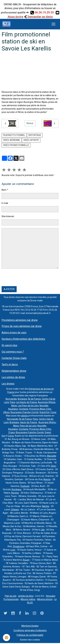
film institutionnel (14, 135)
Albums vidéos (28, 599)
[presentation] (26, 277)
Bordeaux (17, 489)
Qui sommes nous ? (13, 352)
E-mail (5, 203)
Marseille (52, 456)
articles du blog (26, 596)
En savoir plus (9, 345)
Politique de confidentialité (30, 635)
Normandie (11, 399)
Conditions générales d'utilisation (30, 630)
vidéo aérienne (12, 140)
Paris (12, 402)
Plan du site (11, 596)
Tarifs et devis (10, 364)
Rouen (26, 560)
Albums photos (45, 599)
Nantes (46, 506)
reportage (35, 135)
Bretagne (22, 399)
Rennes (15, 493)
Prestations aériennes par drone (20, 320)
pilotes (24, 416)
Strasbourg (19, 546)
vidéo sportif (31, 140)
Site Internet (8, 216)
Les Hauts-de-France (26, 402)
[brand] (7, 24)
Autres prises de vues (14, 333)
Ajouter (9, 289)
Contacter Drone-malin (14, 358)
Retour (30, 123)
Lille (43, 530)
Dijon (54, 466)
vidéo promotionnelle (16, 145)
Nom (4, 190)
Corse (53, 412)
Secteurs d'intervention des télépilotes (23, 339)
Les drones (8, 384)
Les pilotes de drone (13, 377)
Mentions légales (30, 626)
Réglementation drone (14, 371)
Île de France (34, 399)
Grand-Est (44, 412)
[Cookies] (6, 638)
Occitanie (24, 409)
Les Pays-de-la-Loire (28, 406)
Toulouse (25, 486)
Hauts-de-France (28, 422)
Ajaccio (47, 479)
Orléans (15, 510)
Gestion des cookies (30, 640)
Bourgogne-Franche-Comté (24, 412)
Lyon (13, 550)
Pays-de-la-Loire (28, 426)
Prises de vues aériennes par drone (22, 326)
